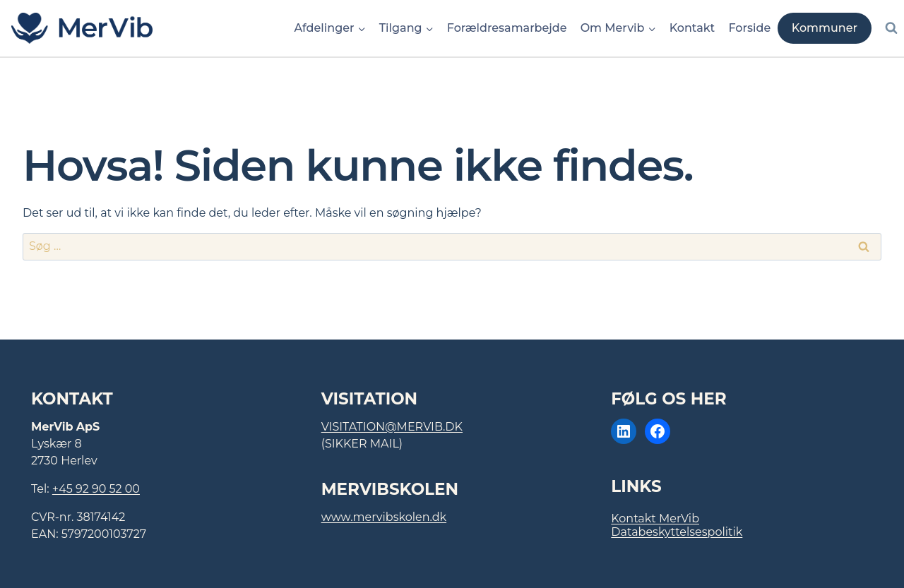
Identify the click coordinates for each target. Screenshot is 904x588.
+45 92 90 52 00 (96, 489)
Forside (749, 28)
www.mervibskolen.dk (384, 517)
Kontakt (692, 28)
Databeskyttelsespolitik (677, 532)
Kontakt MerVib (655, 518)
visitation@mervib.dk (392, 427)
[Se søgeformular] (891, 28)
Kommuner (825, 28)
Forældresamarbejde (507, 28)
